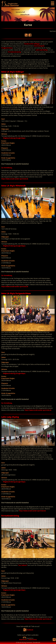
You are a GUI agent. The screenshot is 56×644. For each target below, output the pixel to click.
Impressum (23, 640)
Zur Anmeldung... (7, 168)
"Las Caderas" (23, 565)
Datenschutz (33, 640)
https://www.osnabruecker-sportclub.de (15, 179)
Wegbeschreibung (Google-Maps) (13, 138)
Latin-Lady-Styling (41, 50)
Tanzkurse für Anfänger (32, 44)
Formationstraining (14, 52)
